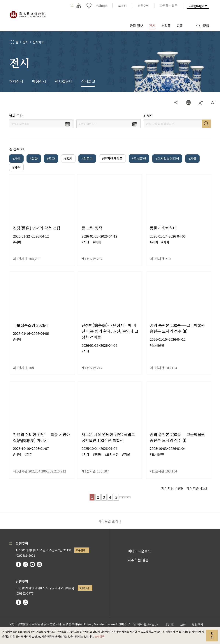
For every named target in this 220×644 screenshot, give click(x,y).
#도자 (51, 158)
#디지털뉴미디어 (167, 158)
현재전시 (16, 81)
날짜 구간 (16, 116)
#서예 (16, 158)
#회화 (34, 158)
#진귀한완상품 (112, 158)
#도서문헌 (139, 158)
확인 (212, 635)
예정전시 (39, 81)
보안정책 (100, 636)
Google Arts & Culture (39, 572)
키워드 (148, 116)
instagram (25, 572)
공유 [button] (176, 102)
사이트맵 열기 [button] (108, 529)
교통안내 (81, 558)
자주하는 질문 (138, 568)
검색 (206, 124)
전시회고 (38, 42)
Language (196, 5)
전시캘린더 (64, 81)
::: (72, 6)
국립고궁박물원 (28, 15)
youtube (32, 572)
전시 (26, 42)
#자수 (16, 170)
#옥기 (68, 158)
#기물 (192, 158)
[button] (188, 102)
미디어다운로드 (139, 559)
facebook (18, 572)
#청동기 (87, 158)
